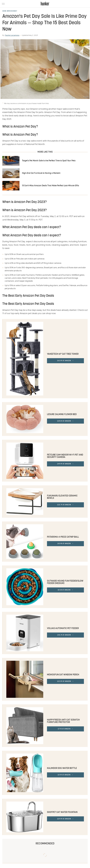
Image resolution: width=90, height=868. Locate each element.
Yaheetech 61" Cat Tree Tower (63, 354)
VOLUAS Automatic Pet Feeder (63, 628)
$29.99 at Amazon (64, 819)
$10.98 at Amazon (64, 544)
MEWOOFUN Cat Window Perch (63, 675)
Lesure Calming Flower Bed (62, 414)
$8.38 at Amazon (64, 590)
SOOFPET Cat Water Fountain (62, 812)
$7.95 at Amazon (64, 729)
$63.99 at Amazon (64, 361)
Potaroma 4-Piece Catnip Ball (63, 537)
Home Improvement (10, 11)
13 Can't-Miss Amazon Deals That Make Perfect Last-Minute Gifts (51, 186)
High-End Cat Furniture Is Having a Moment (41, 173)
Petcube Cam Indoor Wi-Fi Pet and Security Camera (65, 456)
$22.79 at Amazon (64, 505)
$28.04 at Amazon (64, 421)
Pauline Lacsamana (12, 35)
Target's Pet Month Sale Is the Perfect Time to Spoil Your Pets (49, 161)
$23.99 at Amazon (64, 681)
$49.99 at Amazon (64, 464)
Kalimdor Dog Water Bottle (62, 768)
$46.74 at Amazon (64, 635)
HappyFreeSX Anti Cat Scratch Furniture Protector (63, 721)
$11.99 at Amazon (64, 775)
